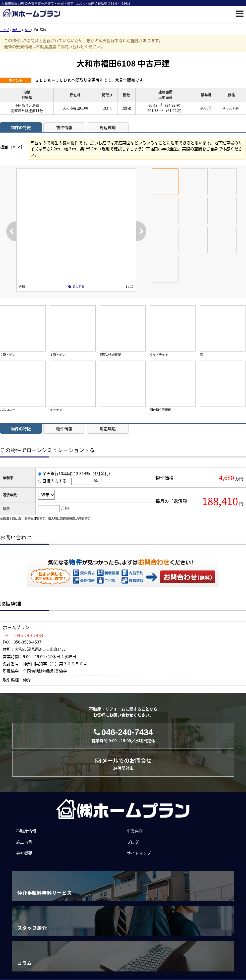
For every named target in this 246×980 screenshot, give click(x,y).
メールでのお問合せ (123, 764)
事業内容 (135, 831)
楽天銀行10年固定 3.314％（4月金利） (77, 473)
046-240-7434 (123, 736)
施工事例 (24, 842)
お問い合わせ (188, 577)
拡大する (76, 286)
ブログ (133, 842)
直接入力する (54, 481)
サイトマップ (139, 853)
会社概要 (24, 853)
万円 (65, 508)
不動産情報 (26, 831)
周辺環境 (108, 127)
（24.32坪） (173, 105)
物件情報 (64, 127)
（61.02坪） (174, 110)
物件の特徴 (21, 127)
